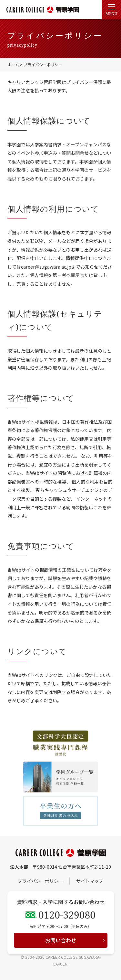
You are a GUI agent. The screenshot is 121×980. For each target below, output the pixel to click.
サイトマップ (90, 881)
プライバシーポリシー (40, 881)
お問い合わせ (61, 940)
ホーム (13, 65)
